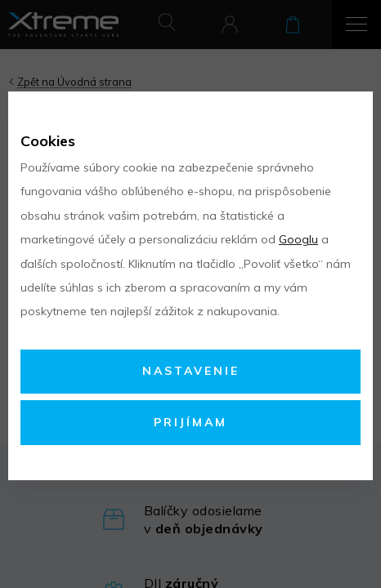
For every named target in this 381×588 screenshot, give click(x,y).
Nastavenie (191, 371)
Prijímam (190, 422)
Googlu (298, 239)
